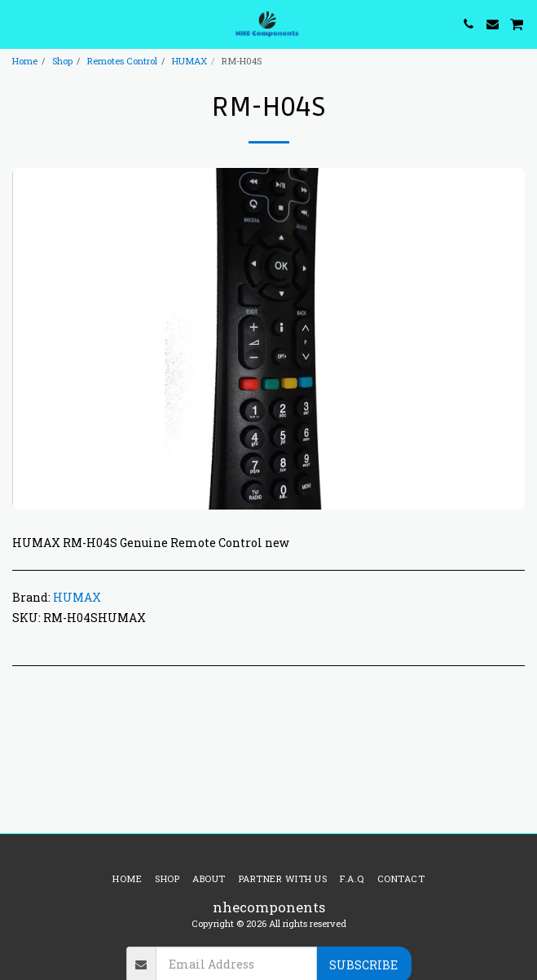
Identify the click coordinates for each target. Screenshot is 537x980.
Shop (62, 61)
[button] (18, 24)
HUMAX (189, 61)
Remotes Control (122, 61)
